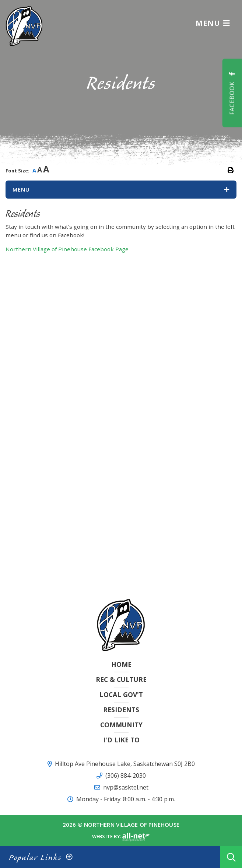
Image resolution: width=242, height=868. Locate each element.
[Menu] (213, 23)
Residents (121, 710)
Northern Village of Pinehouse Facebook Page (67, 249)
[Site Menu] (121, 190)
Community (121, 725)
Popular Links (35, 857)
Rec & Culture (121, 679)
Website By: (121, 837)
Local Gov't (121, 694)
